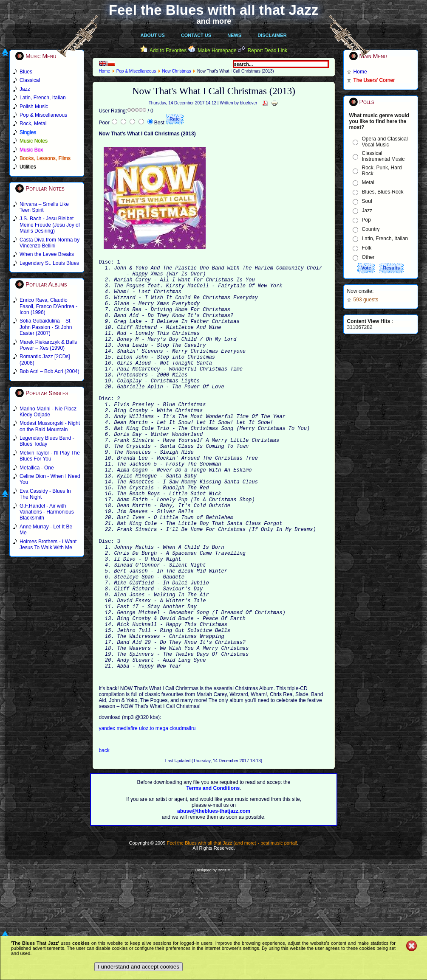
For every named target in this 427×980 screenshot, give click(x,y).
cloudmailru (182, 816)
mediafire (127, 816)
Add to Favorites (168, 51)
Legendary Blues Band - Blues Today (47, 441)
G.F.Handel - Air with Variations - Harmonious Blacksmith (47, 512)
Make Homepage (217, 51)
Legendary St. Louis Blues (49, 263)
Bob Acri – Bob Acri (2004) (49, 371)
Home (104, 71)
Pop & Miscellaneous (136, 71)
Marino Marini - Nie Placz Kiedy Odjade (48, 412)
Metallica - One (37, 468)
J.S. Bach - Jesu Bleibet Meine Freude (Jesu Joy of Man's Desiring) (50, 225)
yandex (107, 816)
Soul (367, 201)
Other (368, 257)
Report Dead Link (267, 51)
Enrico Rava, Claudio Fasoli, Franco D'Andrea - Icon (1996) (48, 306)
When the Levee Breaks (47, 254)
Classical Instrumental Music (383, 156)
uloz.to (147, 816)
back (104, 838)
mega (163, 816)
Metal (368, 183)
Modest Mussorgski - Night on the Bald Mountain (50, 426)
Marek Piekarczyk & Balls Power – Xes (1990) (48, 345)
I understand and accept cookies (139, 967)
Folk (367, 248)
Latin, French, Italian (385, 239)
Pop (366, 220)
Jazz (367, 211)
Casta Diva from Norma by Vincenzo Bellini (49, 243)
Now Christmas (177, 71)
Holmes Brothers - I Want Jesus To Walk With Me (48, 545)
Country (371, 229)
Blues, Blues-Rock (383, 192)
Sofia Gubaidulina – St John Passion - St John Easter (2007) (46, 327)
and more (214, 21)
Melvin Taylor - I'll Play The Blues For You (50, 456)
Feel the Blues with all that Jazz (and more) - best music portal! (232, 931)
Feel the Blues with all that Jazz (213, 10)
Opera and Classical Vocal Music (385, 142)
